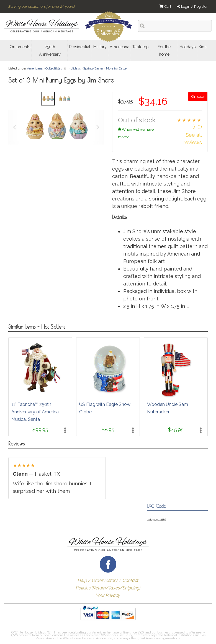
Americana (35, 68)
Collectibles (54, 68)
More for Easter (117, 68)
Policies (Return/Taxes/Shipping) (108, 588)
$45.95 (176, 430)
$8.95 (108, 430)
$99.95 (40, 430)
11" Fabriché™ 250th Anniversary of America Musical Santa (35, 412)
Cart (165, 7)
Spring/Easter (93, 68)
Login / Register (192, 7)
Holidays (74, 68)
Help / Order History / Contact (108, 580)
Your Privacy (108, 595)
